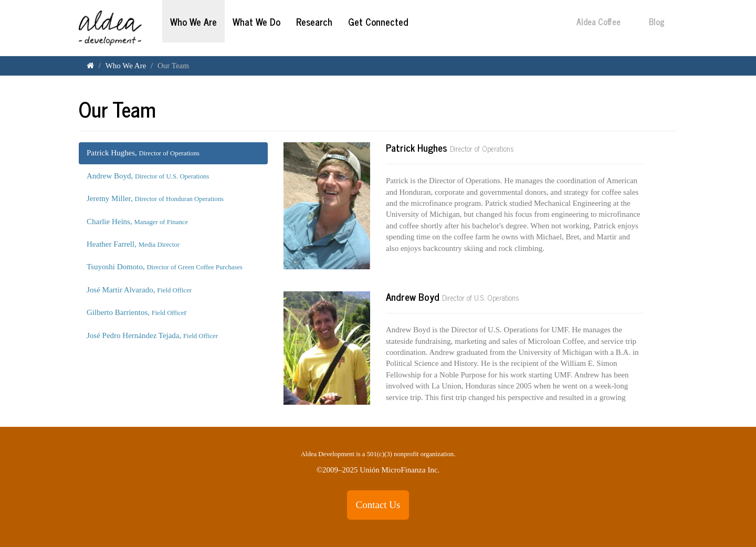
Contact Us (378, 505)
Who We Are (193, 22)
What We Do (256, 22)
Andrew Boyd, (148, 176)
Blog (663, 22)
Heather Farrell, (133, 244)
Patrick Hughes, (143, 153)
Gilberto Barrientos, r (136, 312)
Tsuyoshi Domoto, (165, 267)
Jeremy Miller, (155, 198)
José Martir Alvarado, (139, 290)
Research (314, 22)
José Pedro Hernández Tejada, (152, 335)
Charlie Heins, (137, 222)
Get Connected (378, 22)
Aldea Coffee (605, 22)
